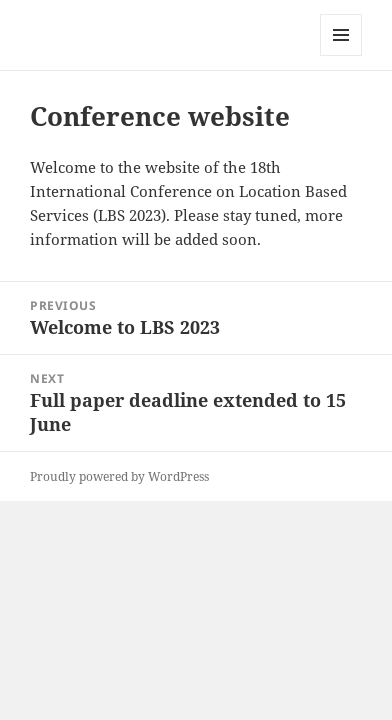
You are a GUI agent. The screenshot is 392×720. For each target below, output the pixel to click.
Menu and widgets (341, 55)
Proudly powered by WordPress (119, 476)
